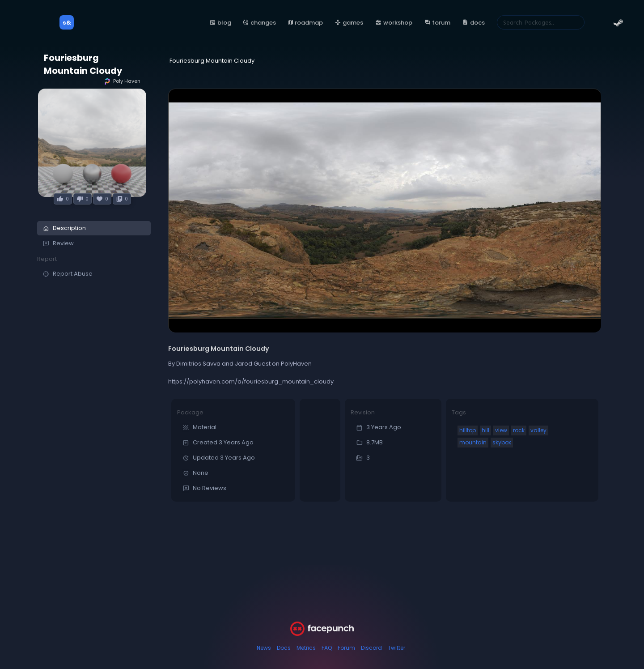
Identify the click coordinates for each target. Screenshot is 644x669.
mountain (473, 442)
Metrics (306, 648)
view (501, 430)
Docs (284, 648)
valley (538, 430)
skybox (502, 442)
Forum (346, 648)
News (264, 648)
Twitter (396, 648)
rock (519, 430)
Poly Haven (122, 81)
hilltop (468, 430)
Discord (371, 648)
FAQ (327, 648)
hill (485, 430)
